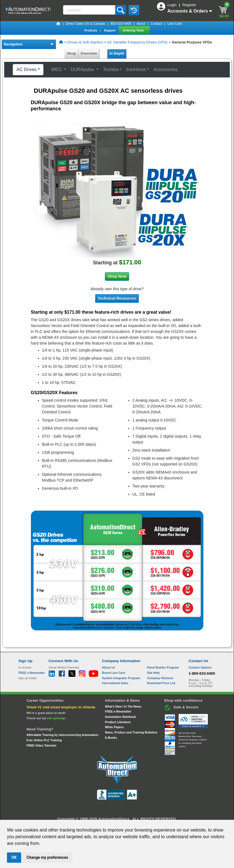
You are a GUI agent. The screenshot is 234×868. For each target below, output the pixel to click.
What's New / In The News (123, 706)
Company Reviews (160, 678)
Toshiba (111, 70)
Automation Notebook (120, 717)
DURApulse (83, 70)
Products (91, 30)
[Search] (90, 10)
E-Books (111, 738)
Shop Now (117, 276)
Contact (156, 24)
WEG (57, 70)
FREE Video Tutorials (41, 745)
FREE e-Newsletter (118, 711)
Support (110, 30)
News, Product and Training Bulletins (131, 732)
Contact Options (200, 667)
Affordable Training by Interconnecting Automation (62, 735)
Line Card (175, 24)
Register (189, 5)
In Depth (117, 53)
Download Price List (161, 683)
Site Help (153, 673)
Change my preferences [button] (47, 857)
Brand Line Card (114, 673)
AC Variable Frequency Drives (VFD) (137, 42)
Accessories (166, 70)
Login (173, 5)
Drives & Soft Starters (85, 42)
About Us (109, 667)
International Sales (115, 683)
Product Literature (118, 722)
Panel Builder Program (163, 667)
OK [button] (14, 857)
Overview (89, 53)
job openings (56, 718)
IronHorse (136, 70)
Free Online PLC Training (44, 740)
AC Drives (26, 70)
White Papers (114, 727)
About (141, 24)
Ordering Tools (134, 30)
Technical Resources (117, 298)
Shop (72, 53)
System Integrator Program (121, 678)
